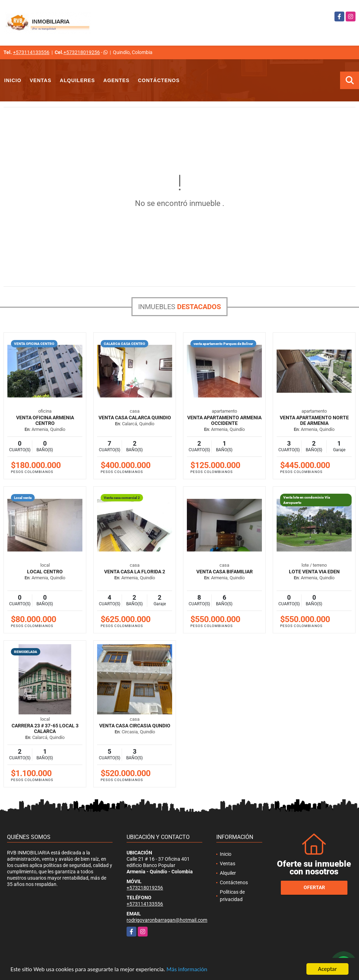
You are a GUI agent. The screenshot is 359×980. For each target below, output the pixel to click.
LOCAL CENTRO (45, 572)
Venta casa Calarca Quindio (135, 418)
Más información (187, 970)
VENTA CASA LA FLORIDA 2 (135, 572)
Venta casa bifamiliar (225, 572)
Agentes (117, 80)
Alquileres (77, 80)
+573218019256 (82, 52)
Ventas (41, 80)
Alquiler (228, 873)
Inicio (13, 80)
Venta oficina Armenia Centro (45, 420)
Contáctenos (159, 80)
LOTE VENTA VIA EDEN (314, 572)
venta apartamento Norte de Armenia (314, 420)
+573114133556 (31, 52)
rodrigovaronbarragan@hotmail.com (167, 920)
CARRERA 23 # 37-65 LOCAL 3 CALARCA (45, 728)
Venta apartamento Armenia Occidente (224, 420)
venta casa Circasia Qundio (135, 726)
